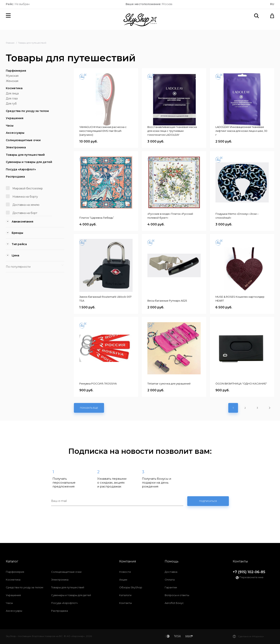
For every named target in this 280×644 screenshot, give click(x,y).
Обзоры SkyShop (131, 587)
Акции (123, 580)
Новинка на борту (22, 196)
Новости (125, 572)
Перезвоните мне (250, 577)
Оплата (170, 580)
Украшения (15, 118)
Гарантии (171, 587)
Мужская (12, 76)
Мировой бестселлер (24, 188)
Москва (149, 4)
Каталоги (125, 595)
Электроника (16, 147)
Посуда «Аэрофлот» (21, 169)
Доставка (171, 572)
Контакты (126, 603)
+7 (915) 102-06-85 (249, 572)
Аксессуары (15, 133)
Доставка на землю (23, 205)
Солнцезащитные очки (23, 140)
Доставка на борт (22, 213)
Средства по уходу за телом (27, 111)
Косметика (14, 88)
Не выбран (18, 4)
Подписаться (208, 501)
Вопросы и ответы (177, 595)
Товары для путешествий (25, 155)
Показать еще (89, 408)
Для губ (11, 104)
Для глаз (12, 99)
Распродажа (15, 177)
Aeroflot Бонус (174, 603)
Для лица (12, 93)
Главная (10, 43)
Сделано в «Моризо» (248, 636)
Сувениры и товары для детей (29, 162)
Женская (12, 81)
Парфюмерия (16, 71)
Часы (10, 126)
